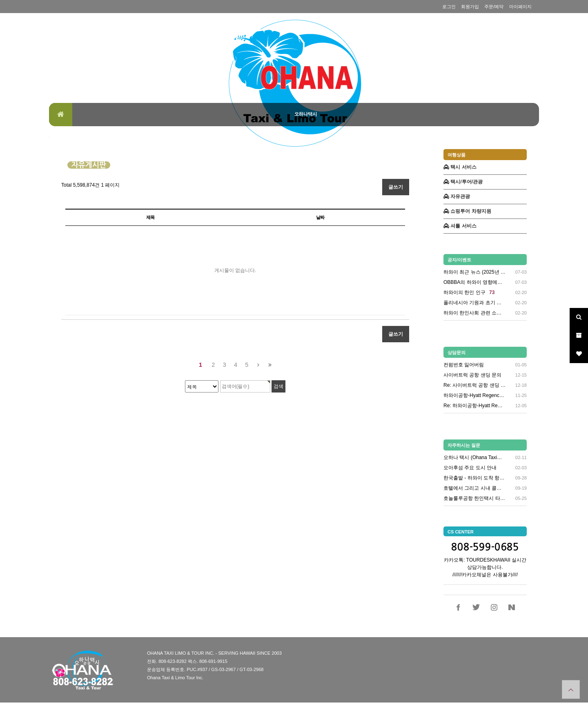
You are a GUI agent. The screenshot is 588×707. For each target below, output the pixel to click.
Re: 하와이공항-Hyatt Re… (473, 406)
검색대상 (49, 137)
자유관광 (457, 196)
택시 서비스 (460, 167)
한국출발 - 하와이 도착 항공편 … (475, 478)
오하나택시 (306, 114)
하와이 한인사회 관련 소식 (475, 313)
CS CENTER (461, 532)
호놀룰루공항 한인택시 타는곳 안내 (475, 498)
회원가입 (470, 7)
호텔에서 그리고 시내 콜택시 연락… (475, 488)
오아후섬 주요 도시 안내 (470, 468)
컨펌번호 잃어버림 (464, 365)
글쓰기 (396, 187)
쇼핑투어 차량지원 (467, 211)
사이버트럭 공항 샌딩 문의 (472, 375)
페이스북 (459, 607)
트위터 (476, 607)
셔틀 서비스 (460, 226)
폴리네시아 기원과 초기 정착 (475, 303)
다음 (258, 365)
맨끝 (270, 365)
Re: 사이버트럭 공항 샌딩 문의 (475, 385)
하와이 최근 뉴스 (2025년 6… (475, 272)
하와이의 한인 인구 (469, 293)
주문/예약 (494, 7)
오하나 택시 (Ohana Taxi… (473, 457)
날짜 (320, 217)
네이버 (512, 607)
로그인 (449, 7)
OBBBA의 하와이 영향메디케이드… (475, 282)
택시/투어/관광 (463, 182)
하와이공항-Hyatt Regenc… (474, 395)
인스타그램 (494, 607)
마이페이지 (520, 7)
